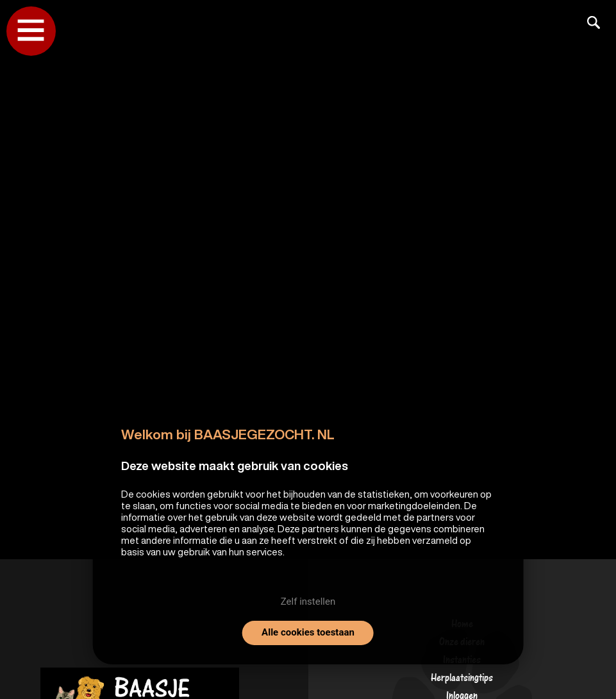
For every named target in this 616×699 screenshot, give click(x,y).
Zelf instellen (308, 602)
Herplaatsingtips (462, 680)
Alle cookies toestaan (308, 632)
